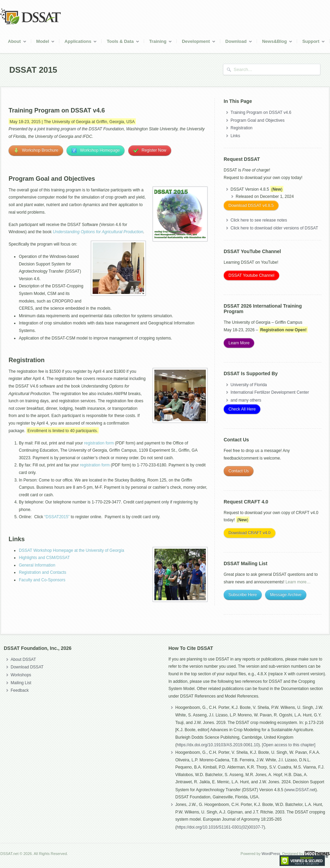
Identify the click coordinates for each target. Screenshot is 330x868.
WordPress (271, 854)
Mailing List (21, 683)
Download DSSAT (27, 667)
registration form (99, 443)
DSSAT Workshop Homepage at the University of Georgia (72, 550)
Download (236, 42)
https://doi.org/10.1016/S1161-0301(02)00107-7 (220, 827)
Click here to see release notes (259, 220)
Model (43, 42)
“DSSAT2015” (57, 517)
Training (158, 42)
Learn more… (298, 582)
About (15, 42)
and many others (246, 400)
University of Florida (249, 385)
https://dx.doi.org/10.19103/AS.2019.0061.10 (217, 745)
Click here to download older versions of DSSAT (274, 228)
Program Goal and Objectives (257, 120)
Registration (241, 128)
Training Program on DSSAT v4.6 (261, 112)
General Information (37, 565)
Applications (78, 42)
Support (311, 42)
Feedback (20, 690)
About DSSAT (23, 659)
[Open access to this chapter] (289, 745)
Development (196, 42)
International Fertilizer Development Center (270, 392)
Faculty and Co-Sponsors (42, 580)
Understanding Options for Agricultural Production (98, 232)
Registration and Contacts (43, 572)
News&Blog (275, 42)
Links (235, 136)
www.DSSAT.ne (300, 790)
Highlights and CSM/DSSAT (44, 558)
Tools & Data (121, 42)
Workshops (21, 675)
